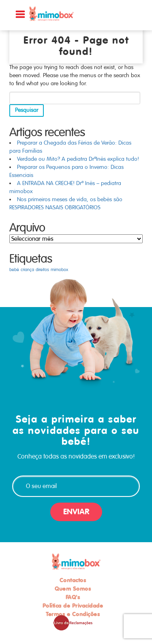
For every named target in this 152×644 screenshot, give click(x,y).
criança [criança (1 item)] (27, 270)
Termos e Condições (73, 614)
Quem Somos (73, 589)
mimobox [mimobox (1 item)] (59, 270)
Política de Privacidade (73, 606)
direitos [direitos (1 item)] (42, 270)
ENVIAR (76, 512)
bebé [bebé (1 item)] (14, 270)
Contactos (73, 580)
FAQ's (73, 597)
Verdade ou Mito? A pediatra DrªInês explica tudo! (78, 159)
